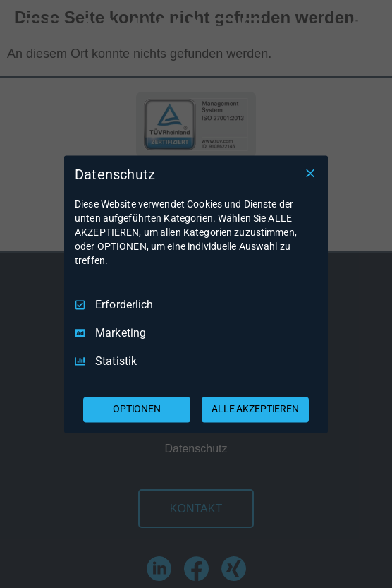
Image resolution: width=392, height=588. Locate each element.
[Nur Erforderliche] (310, 173)
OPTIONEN (137, 409)
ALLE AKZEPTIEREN (255, 409)
